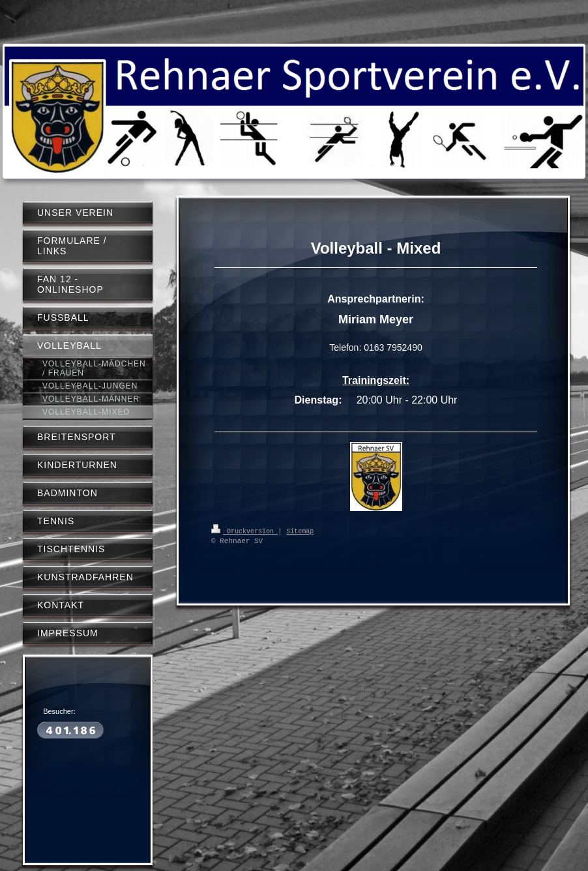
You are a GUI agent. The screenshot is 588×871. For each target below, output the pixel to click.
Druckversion (244, 531)
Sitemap (300, 531)
